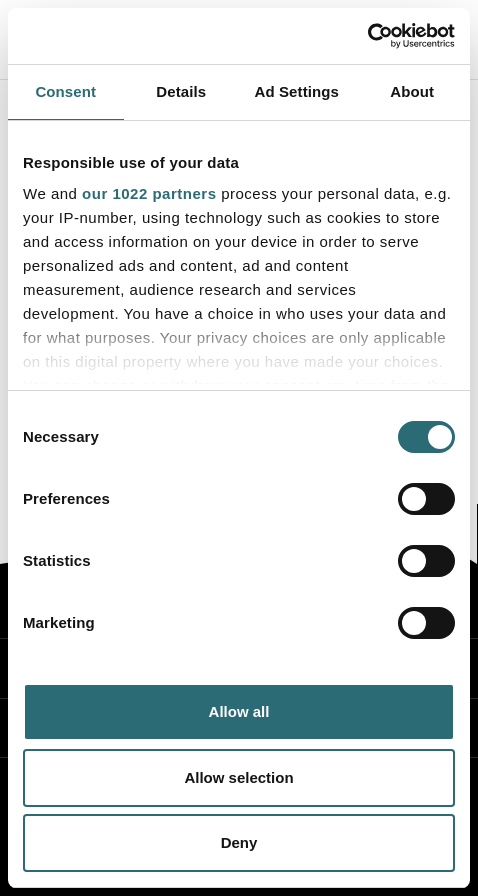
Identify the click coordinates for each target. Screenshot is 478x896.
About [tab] (412, 91)
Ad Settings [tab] (297, 91)
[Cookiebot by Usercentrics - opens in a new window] (367, 36)
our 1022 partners (149, 193)
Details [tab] (181, 91)
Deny (239, 842)
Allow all (239, 711)
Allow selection (238, 777)
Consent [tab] (65, 91)
